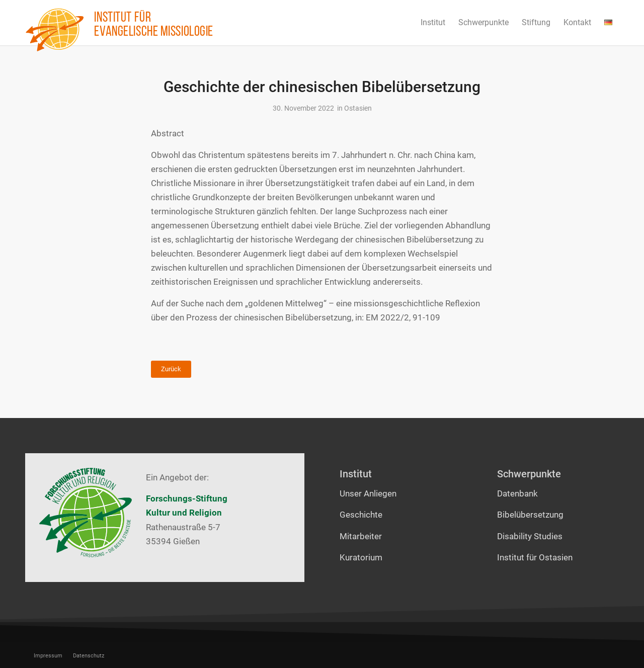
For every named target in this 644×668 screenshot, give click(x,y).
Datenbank (517, 493)
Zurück (171, 369)
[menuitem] (433, 23)
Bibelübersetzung (530, 515)
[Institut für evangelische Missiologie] (55, 30)
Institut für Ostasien (535, 557)
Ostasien (358, 108)
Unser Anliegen (368, 493)
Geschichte (361, 515)
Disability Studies (530, 536)
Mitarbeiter (361, 536)
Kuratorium (361, 557)
